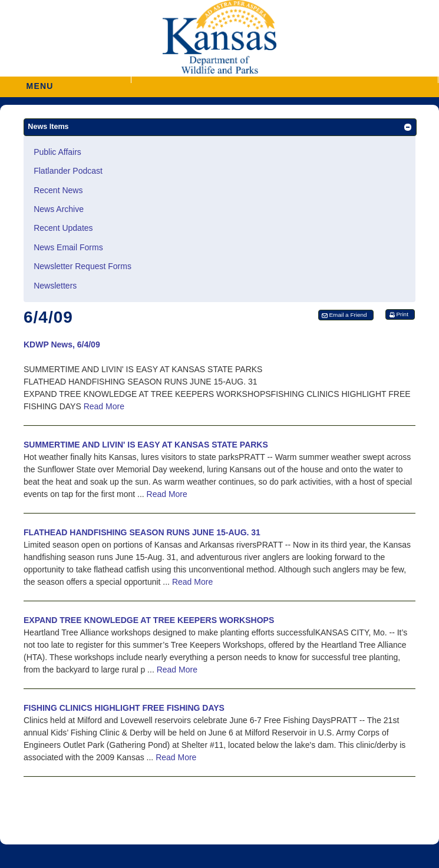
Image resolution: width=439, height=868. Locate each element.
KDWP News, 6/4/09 (62, 344)
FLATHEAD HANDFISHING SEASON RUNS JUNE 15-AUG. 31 (142, 532)
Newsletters (55, 286)
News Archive (59, 209)
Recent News (58, 190)
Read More (104, 406)
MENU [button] (40, 82)
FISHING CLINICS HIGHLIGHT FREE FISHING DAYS (124, 708)
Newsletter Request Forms (82, 266)
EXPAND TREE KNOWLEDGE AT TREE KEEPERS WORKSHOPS (149, 620)
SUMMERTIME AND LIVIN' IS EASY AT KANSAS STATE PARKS (146, 445)
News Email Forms (68, 247)
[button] (285, 80)
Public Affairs (57, 152)
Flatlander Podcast (68, 171)
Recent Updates (63, 228)
